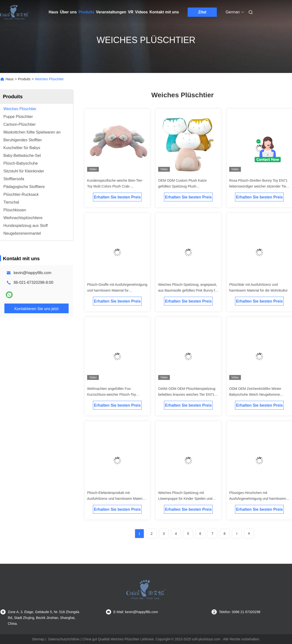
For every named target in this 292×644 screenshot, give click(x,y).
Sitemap (38, 639)
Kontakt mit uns (164, 12)
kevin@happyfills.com (32, 273)
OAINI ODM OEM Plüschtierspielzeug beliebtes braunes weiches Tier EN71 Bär (187, 394)
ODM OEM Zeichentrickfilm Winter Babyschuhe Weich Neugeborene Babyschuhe (255, 394)
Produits (86, 12)
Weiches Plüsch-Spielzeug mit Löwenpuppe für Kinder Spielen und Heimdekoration (185, 499)
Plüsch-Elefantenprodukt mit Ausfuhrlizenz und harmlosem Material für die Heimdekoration (116, 499)
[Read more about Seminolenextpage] (237, 534)
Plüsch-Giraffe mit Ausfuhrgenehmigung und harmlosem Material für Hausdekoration (117, 290)
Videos (141, 12)
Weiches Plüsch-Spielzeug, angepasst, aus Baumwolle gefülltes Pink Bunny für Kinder (188, 290)
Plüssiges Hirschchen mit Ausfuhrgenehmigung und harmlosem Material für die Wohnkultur (258, 499)
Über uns (68, 12)
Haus (53, 12)
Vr (131, 12)
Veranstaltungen (111, 12)
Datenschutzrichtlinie (64, 639)
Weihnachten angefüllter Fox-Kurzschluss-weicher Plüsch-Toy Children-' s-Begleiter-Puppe (112, 394)
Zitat (202, 12)
